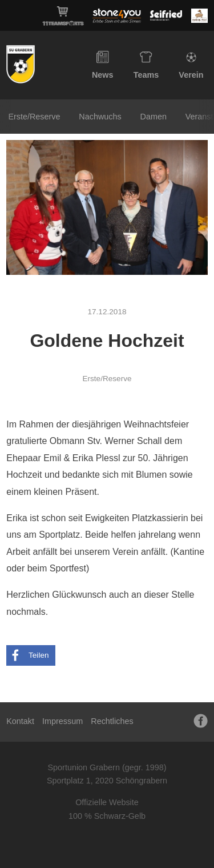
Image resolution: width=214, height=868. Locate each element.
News (103, 65)
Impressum (62, 721)
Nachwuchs (100, 117)
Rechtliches (112, 721)
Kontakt (20, 721)
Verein (191, 65)
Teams (146, 65)
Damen (154, 117)
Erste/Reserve (34, 117)
